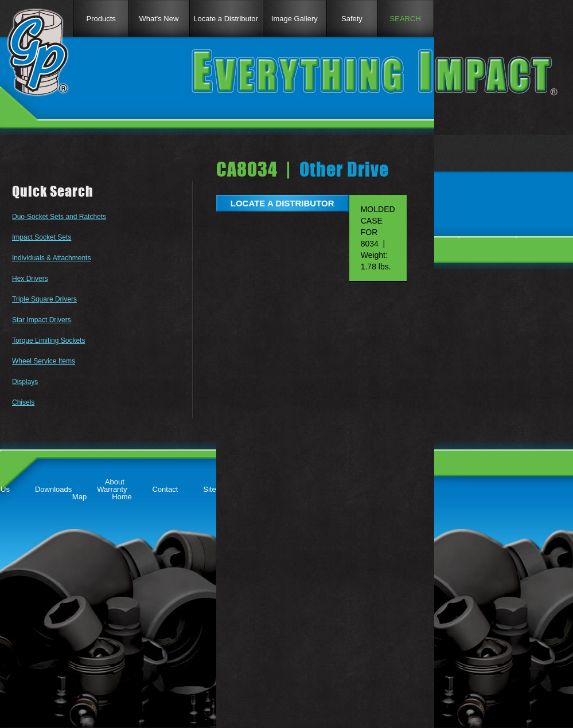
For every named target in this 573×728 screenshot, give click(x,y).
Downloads (53, 489)
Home (122, 497)
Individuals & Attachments (51, 258)
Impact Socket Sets (42, 237)
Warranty (112, 489)
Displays (25, 382)
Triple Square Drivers (44, 299)
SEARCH (406, 19)
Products (101, 19)
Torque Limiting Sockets (48, 340)
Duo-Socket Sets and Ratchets (59, 217)
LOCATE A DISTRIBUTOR (282, 203)
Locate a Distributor (226, 19)
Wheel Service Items (44, 361)
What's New (159, 19)
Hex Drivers (30, 279)
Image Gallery (295, 19)
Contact (165, 489)
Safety (352, 19)
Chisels (23, 402)
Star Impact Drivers (42, 320)
